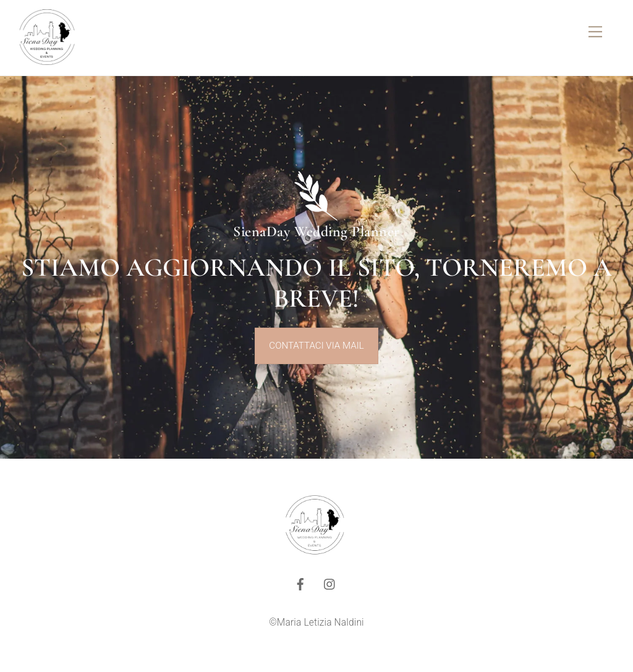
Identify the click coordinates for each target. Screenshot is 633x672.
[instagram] (330, 583)
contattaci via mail (316, 346)
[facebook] (300, 583)
